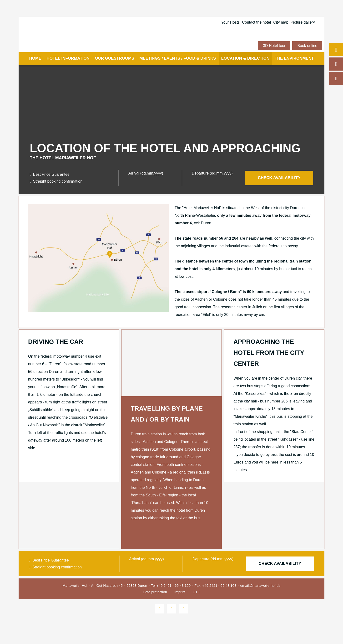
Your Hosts (231, 22)
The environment (294, 58)
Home (35, 58)
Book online (307, 46)
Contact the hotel (256, 22)
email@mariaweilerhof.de (260, 585)
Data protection (155, 592)
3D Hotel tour (274, 46)
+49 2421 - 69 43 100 (174, 585)
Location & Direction (245, 58)
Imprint (180, 592)
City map (281, 22)
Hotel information (68, 58)
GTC (197, 592)
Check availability (279, 178)
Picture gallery (303, 22)
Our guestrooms (114, 58)
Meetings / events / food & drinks (178, 58)
